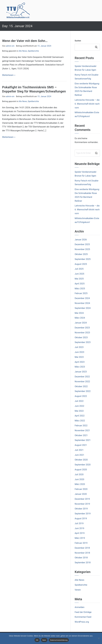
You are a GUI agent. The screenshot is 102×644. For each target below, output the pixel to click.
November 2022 (82, 382)
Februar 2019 (81, 543)
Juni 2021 (79, 455)
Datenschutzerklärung (59, 640)
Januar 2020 (81, 494)
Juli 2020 (79, 474)
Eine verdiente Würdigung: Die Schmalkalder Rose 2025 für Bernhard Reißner (87, 89)
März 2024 (80, 318)
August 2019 (81, 519)
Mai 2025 (79, 279)
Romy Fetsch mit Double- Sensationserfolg (87, 77)
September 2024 (83, 308)
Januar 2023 (81, 372)
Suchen (78, 41)
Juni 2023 (79, 352)
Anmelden (79, 607)
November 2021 (82, 430)
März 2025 (80, 289)
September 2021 (83, 440)
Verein (78, 590)
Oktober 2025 (81, 254)
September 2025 (83, 259)
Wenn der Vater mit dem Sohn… (25, 41)
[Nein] (99, 638)
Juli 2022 (79, 401)
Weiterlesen (9, 75)
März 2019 (80, 538)
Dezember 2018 (82, 548)
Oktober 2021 (81, 435)
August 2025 (81, 264)
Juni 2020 (79, 479)
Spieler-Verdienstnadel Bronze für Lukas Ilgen (85, 68)
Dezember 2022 (82, 377)
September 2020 (83, 465)
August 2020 (81, 470)
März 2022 (80, 421)
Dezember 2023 (82, 328)
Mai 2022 (79, 411)
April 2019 (80, 533)
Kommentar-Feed (83, 617)
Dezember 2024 (82, 298)
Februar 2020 (81, 489)
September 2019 (83, 514)
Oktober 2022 (81, 386)
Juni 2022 (79, 406)
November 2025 (82, 249)
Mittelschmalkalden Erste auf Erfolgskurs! (87, 114)
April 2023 (80, 362)
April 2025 (80, 284)
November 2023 (82, 333)
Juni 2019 (79, 528)
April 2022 (80, 416)
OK (37, 640)
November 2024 (82, 303)
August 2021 (81, 445)
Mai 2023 (79, 357)
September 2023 (83, 342)
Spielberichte (33, 51)
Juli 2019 (79, 523)
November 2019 (82, 504)
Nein (44, 640)
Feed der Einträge (83, 612)
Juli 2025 (79, 269)
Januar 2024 (81, 323)
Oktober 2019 (81, 509)
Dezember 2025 (82, 244)
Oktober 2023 (81, 337)
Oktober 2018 (81, 558)
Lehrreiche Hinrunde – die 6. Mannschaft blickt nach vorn (87, 104)
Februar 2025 (81, 293)
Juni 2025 (79, 274)
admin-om (10, 46)
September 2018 (83, 563)
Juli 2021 (79, 450)
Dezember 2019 (82, 499)
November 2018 (82, 553)
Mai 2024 (79, 313)
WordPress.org (82, 622)
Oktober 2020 (81, 460)
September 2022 (83, 391)
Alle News (23, 51)
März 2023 (80, 367)
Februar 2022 (81, 426)
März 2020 (80, 484)
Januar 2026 (81, 240)
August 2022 (81, 396)
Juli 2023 (79, 347)
